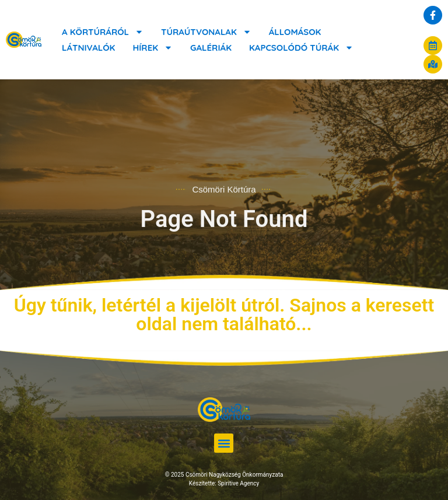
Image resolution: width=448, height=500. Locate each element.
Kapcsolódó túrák (301, 48)
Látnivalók (88, 48)
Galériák (211, 48)
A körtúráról (103, 32)
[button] (224, 443)
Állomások (295, 32)
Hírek (153, 48)
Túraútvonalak (206, 32)
